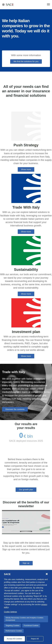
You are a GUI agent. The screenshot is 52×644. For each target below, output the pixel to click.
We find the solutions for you (26, 61)
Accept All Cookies (14, 639)
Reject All (35, 639)
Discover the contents (15, 409)
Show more (26, 169)
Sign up (26, 563)
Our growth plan (26, 490)
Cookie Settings (10, 612)
